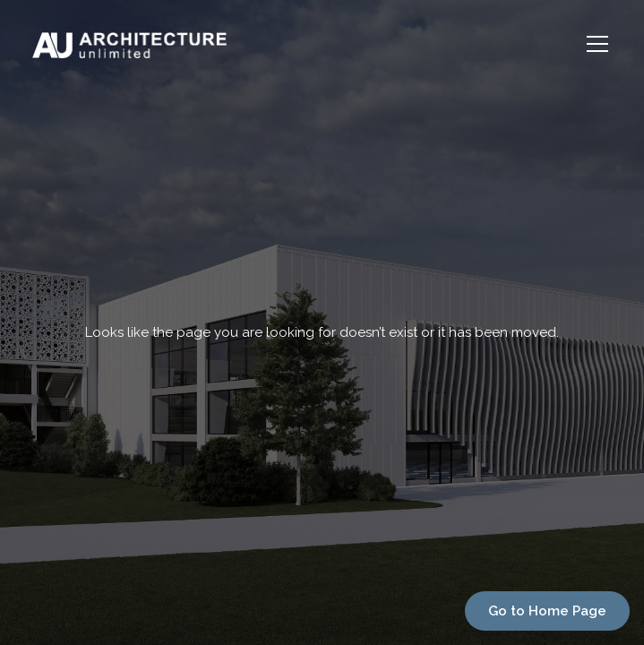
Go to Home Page (547, 611)
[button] (594, 44)
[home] (227, 44)
